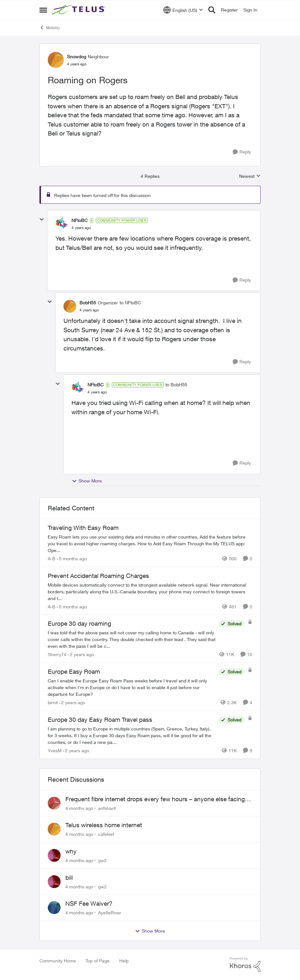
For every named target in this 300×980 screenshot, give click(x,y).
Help (124, 961)
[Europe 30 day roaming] (132, 639)
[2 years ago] (81, 654)
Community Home (58, 961)
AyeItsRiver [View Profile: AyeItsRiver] (110, 913)
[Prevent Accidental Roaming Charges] (150, 591)
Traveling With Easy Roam (83, 528)
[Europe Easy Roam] (132, 687)
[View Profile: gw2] (54, 855)
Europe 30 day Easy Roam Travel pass (100, 720)
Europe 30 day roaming (79, 623)
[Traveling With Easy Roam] (150, 544)
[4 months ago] (79, 808)
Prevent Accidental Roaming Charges (98, 576)
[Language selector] (183, 10)
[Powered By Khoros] (245, 965)
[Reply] (242, 152)
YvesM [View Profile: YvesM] (55, 750)
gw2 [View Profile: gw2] (102, 860)
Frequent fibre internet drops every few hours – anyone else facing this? (155, 799)
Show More (87, 481)
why (71, 851)
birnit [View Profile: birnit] (53, 702)
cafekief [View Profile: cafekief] (106, 834)
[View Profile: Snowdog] (56, 60)
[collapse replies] (42, 219)
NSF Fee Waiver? (89, 903)
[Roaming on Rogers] (81, 228)
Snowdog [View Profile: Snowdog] (77, 57)
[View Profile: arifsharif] (54, 803)
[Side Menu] (43, 10)
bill (69, 877)
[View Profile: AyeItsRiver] (54, 908)
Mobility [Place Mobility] (50, 28)
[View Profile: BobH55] (70, 306)
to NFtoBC (130, 303)
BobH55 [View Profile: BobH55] (88, 303)
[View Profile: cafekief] (54, 829)
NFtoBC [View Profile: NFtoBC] (79, 220)
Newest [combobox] (250, 176)
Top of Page (98, 961)
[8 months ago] (72, 559)
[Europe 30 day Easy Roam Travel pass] (132, 735)
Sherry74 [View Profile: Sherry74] (57, 654)
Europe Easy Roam (74, 671)
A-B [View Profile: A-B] (52, 559)
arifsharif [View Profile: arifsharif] (107, 808)
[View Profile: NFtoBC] (62, 224)
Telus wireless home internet (104, 825)
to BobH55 (176, 385)
